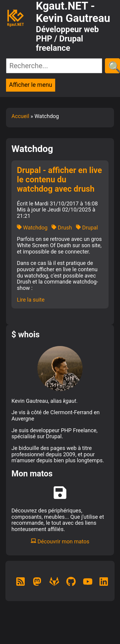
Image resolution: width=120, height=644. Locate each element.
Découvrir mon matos (60, 541)
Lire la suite (31, 300)
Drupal (87, 228)
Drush (62, 228)
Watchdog (32, 228)
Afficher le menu (31, 85)
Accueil (20, 116)
